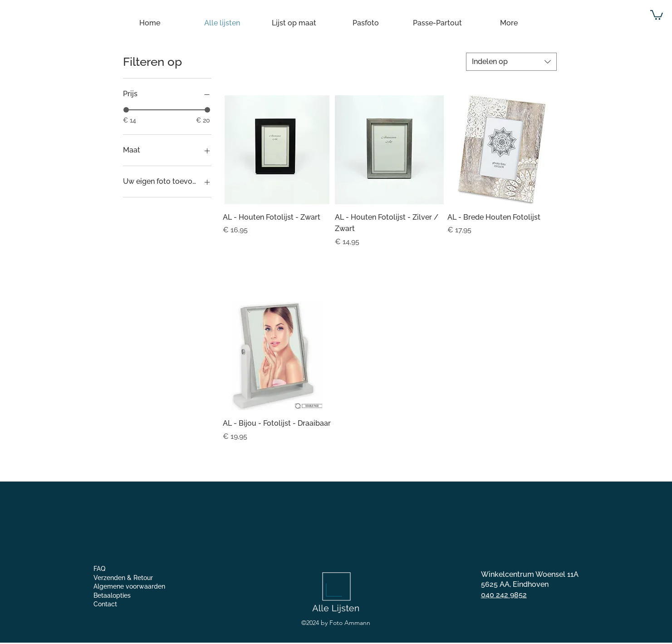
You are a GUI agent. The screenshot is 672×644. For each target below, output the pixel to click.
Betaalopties (112, 595)
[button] (657, 15)
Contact (105, 604)
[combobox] (511, 62)
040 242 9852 (504, 595)
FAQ (99, 569)
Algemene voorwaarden (129, 586)
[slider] (126, 110)
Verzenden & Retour (123, 578)
